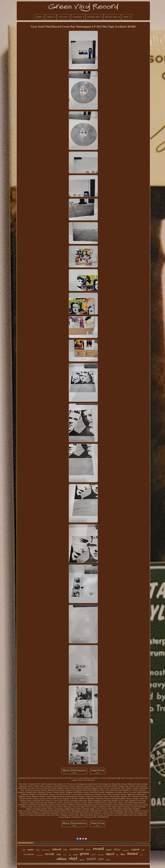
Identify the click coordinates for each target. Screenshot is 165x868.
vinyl (73, 858)
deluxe (82, 860)
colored (56, 849)
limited (133, 854)
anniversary (45, 850)
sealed (91, 859)
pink (24, 850)
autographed (40, 855)
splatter (31, 850)
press (76, 855)
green (85, 853)
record (98, 849)
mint (38, 850)
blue (123, 854)
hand (141, 855)
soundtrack (76, 849)
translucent (126, 850)
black (108, 860)
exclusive (29, 854)
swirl (93, 854)
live (117, 855)
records (50, 854)
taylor (70, 855)
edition (61, 859)
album (117, 849)
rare (101, 859)
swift (143, 850)
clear (65, 855)
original (135, 849)
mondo (109, 850)
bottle (88, 850)
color (59, 854)
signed (110, 854)
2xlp (65, 850)
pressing (101, 855)
